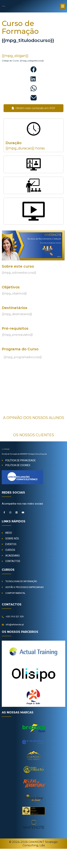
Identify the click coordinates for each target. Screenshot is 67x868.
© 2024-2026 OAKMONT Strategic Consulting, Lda (33, 844)
